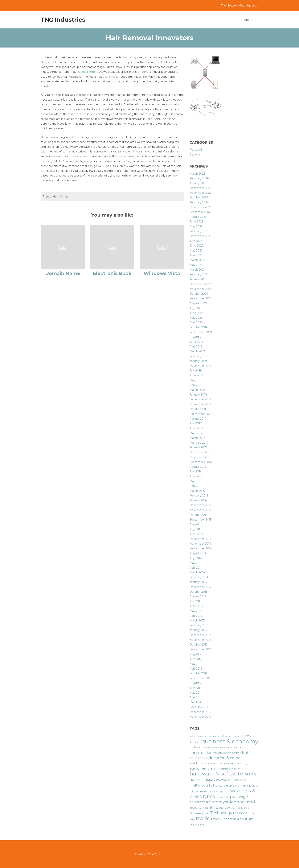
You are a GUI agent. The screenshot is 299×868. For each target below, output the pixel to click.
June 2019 (196, 342)
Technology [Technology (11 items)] (221, 813)
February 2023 (199, 231)
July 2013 (196, 601)
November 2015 (200, 510)
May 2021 (196, 265)
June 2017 (196, 428)
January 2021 (198, 279)
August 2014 (198, 553)
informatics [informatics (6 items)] (223, 780)
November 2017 (200, 404)
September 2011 (200, 678)
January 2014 (198, 582)
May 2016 (196, 481)
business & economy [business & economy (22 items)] (230, 741)
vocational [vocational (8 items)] (198, 824)
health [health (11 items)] (250, 774)
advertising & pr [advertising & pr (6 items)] (230, 736)
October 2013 (199, 592)
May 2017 (196, 433)
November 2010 (200, 717)
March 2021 (197, 270)
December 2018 (200, 366)
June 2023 (196, 222)
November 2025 (200, 193)
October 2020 (199, 294)
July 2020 (196, 308)
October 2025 (199, 197)
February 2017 (199, 443)
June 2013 (196, 606)
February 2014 (199, 577)
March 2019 (197, 351)
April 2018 (196, 385)
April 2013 (196, 616)
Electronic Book (112, 273)
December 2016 (200, 452)
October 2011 (198, 673)
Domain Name (63, 273)
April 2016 (196, 486)
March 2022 (197, 260)
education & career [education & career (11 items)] (224, 758)
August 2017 (198, 419)
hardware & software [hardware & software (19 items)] (216, 774)
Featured (196, 150)
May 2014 (196, 563)
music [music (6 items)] (220, 792)
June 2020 (197, 313)
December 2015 (200, 505)
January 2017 (198, 447)
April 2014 (196, 568)
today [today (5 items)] (192, 820)
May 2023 (196, 226)
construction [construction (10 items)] (201, 753)
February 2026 (199, 178)
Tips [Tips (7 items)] (251, 813)
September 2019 (201, 332)
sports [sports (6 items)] (206, 813)
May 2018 (196, 380)
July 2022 (196, 241)
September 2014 (201, 548)
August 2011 (198, 683)
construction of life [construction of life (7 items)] (226, 753)
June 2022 (196, 246)
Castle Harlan (111, 77)
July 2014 (196, 558)
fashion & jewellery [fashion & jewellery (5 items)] (230, 769)
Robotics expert (88, 72)
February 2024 (199, 202)
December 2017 (200, 399)
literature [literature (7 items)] (219, 786)
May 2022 (196, 251)
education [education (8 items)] (198, 758)
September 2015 (201, 520)
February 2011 (199, 707)
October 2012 (199, 645)
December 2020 (201, 284)
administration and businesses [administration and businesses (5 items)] (205, 737)
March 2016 (197, 491)
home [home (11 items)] (195, 779)
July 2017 (196, 423)
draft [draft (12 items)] (245, 752)
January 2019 (198, 361)
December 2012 (200, 635)
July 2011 (195, 688)
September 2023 (201, 212)
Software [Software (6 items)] (195, 813)
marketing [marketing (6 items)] (233, 786)
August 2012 (198, 654)
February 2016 (199, 496)
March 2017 (197, 438)
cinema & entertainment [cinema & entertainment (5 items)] (215, 748)
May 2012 (196, 664)
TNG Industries (63, 20)
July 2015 (195, 529)
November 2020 (201, 289)
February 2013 (199, 625)
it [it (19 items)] (211, 785)
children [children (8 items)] (196, 747)
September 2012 (201, 649)
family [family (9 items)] (215, 768)
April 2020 (196, 322)
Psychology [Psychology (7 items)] (222, 808)
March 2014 (197, 572)
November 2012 (200, 640)
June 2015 (196, 534)
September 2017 (201, 414)
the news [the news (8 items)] (240, 813)
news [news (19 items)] (231, 791)
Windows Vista (162, 273)
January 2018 (198, 395)
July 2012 (196, 659)
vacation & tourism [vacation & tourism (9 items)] (238, 819)
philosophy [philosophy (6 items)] (222, 797)
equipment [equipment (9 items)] (199, 768)
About (248, 20)
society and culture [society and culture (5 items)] (240, 808)
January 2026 (198, 183)
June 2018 (196, 375)
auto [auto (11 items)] (245, 736)
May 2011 (196, 693)
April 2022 (196, 255)
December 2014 (200, 539)
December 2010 (200, 712)
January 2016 (198, 500)
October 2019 (199, 327)
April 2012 (196, 669)
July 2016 (196, 471)
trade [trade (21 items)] (203, 818)
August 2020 (198, 303)
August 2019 (198, 337)
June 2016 (196, 476)
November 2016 (200, 457)
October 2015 (198, 515)
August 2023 (198, 217)
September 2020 (201, 298)
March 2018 (197, 390)
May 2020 (196, 318)
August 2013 (198, 596)
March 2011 (197, 702)
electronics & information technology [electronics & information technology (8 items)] (219, 763)
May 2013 (196, 611)
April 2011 (196, 697)
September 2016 (201, 462)
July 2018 (196, 371)
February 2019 (199, 356)
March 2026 (197, 174)
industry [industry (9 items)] (208, 780)
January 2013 (198, 630)
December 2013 (200, 587)
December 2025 (200, 188)
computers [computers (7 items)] (236, 747)
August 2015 (198, 524)
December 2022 (200, 236)
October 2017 (199, 409)
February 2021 (199, 274)
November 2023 (200, 207)
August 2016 (198, 467)
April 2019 (196, 347)
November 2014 (200, 544)
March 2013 (197, 621)
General (64, 197)
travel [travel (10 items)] (216, 819)
